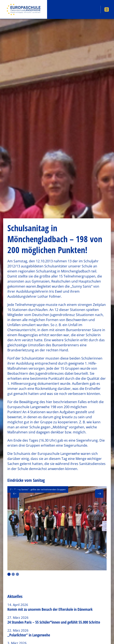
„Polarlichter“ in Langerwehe (29, 635)
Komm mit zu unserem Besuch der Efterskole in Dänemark (50, 609)
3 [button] (17, 574)
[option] (57, 528)
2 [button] (13, 574)
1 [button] (9, 574)
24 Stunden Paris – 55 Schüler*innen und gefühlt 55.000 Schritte (54, 622)
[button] (15, 494)
